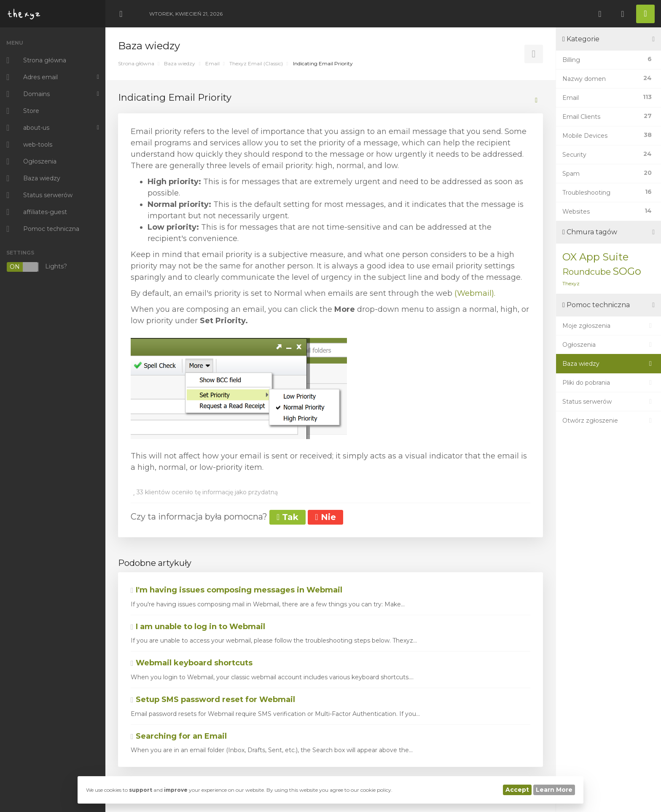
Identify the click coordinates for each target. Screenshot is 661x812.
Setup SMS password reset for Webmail (213, 699)
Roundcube (587, 272)
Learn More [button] (554, 790)
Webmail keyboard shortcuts (192, 663)
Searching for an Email (179, 736)
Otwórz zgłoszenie (609, 421)
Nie (325, 517)
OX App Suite (595, 257)
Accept (517, 790)
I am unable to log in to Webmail (198, 627)
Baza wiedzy (180, 63)
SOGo (627, 271)
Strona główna (136, 63)
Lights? (37, 267)
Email (212, 63)
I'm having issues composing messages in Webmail (236, 590)
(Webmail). (475, 293)
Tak (288, 517)
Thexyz (571, 283)
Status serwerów (609, 402)
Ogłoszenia (609, 345)
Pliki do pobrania (609, 383)
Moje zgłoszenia (609, 326)
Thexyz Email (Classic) (256, 63)
